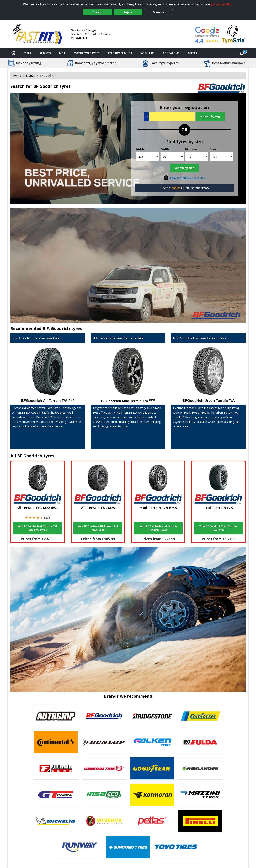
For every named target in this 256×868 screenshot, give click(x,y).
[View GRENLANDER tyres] (200, 768)
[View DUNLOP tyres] (104, 742)
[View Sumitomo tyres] (128, 847)
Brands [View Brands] (30, 76)
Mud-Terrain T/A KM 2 (130, 412)
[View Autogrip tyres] (56, 716)
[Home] (13, 53)
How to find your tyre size (188, 178)
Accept (98, 12)
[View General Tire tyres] (104, 768)
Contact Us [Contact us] (171, 53)
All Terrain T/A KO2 (24, 412)
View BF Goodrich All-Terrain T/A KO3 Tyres (98, 528)
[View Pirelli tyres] (200, 821)
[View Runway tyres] (80, 847)
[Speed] (222, 157)
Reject (128, 12)
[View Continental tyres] (56, 742)
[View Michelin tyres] (56, 821)
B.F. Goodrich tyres (62, 328)
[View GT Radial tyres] (56, 795)
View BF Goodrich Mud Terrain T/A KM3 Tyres (158, 528)
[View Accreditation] (234, 34)
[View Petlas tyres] (152, 821)
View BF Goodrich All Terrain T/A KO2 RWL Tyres (38, 528)
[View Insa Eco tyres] (104, 795)
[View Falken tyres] (152, 742)
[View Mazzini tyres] (200, 795)
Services (45, 53)
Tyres (27, 53)
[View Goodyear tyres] (152, 768)
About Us (148, 53)
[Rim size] (197, 157)
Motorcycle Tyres (87, 53)
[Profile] (172, 157)
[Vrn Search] (170, 117)
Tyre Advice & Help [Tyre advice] (120, 53)
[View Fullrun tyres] (56, 768)
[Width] (147, 157)
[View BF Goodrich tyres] (104, 716)
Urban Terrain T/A (227, 412)
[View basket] (242, 53)
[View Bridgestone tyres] (152, 716)
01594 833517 (80, 38)
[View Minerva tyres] (104, 821)
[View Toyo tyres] (176, 847)
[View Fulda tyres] (200, 742)
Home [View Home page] (17, 76)
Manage (159, 12)
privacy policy (222, 4)
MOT (62, 53)
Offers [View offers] (192, 53)
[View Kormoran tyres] (152, 795)
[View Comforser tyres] (200, 716)
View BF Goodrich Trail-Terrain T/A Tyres (218, 528)
